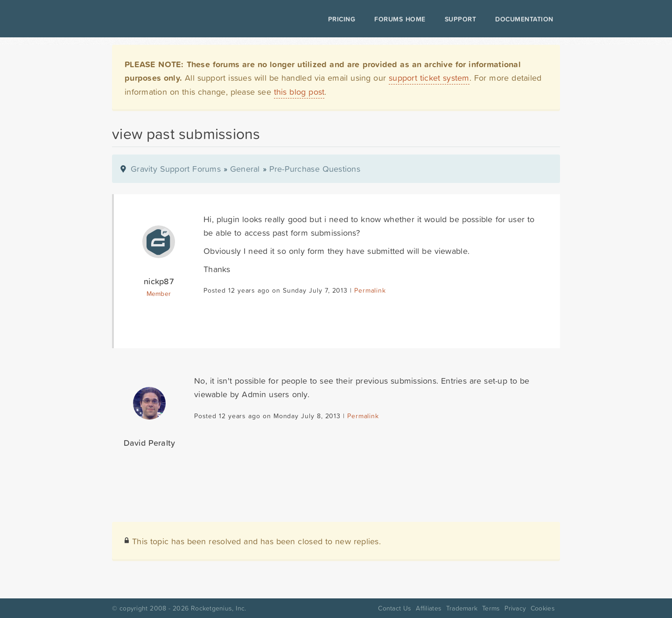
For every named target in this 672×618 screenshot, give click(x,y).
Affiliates (429, 608)
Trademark (462, 608)
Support (461, 19)
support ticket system (429, 78)
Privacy (515, 608)
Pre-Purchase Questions (315, 169)
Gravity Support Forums (176, 169)
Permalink (370, 290)
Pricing (342, 19)
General (245, 169)
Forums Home (400, 19)
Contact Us (395, 608)
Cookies (543, 608)
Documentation (524, 19)
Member (159, 294)
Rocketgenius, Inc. (218, 608)
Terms (491, 608)
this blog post (299, 92)
